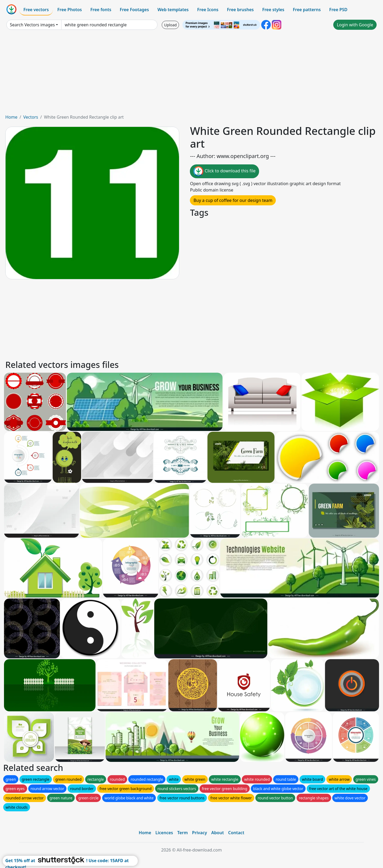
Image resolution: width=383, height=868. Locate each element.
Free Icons (208, 10)
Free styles (273, 10)
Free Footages (134, 10)
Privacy (199, 833)
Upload (170, 25)
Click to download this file (224, 171)
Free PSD (338, 10)
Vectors (31, 117)
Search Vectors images (32, 25)
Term (182, 833)
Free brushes (240, 10)
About (217, 833)
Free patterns (307, 10)
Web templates (173, 10)
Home (11, 117)
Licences (164, 833)
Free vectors (36, 10)
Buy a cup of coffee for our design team (233, 200)
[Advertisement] (191, 74)
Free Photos (69, 10)
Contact (236, 833)
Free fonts (101, 10)
